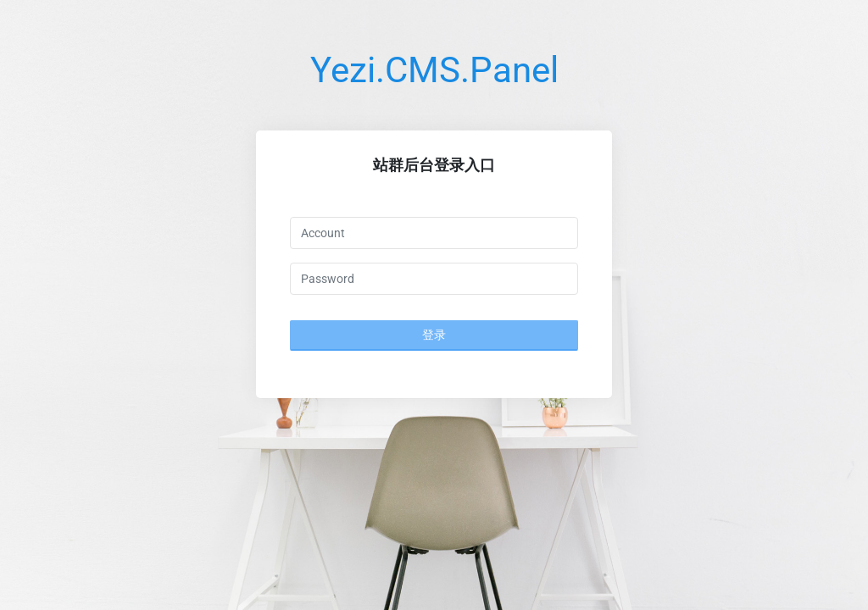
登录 (434, 335)
